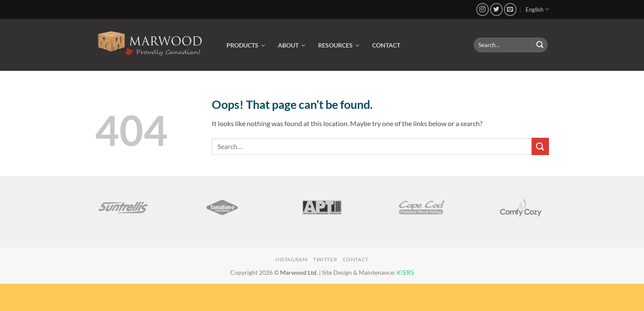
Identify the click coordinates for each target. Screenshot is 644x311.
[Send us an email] (510, 9)
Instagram (292, 259)
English (537, 9)
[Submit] (540, 45)
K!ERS (405, 272)
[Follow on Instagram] (483, 9)
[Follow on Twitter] (496, 9)
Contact (356, 259)
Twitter (325, 259)
